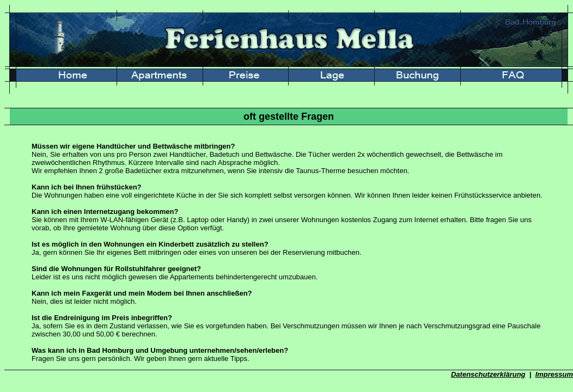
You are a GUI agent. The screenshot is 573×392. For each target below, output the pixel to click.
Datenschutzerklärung (488, 374)
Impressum (554, 374)
